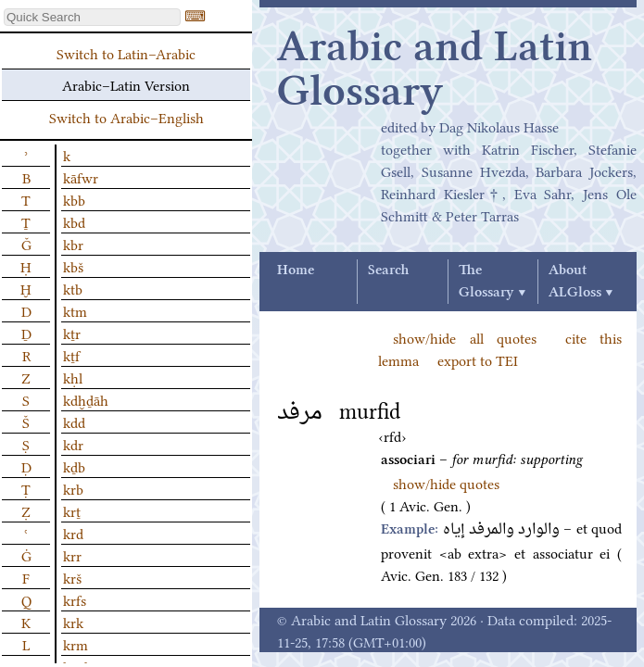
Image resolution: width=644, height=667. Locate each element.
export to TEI (478, 359)
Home (296, 271)
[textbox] (92, 17)
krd (73, 533)
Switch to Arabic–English (126, 117)
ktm (75, 310)
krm (76, 644)
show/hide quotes (446, 483)
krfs (75, 599)
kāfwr (81, 177)
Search (388, 271)
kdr (73, 444)
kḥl (73, 377)
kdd (74, 422)
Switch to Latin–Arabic (126, 53)
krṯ (72, 510)
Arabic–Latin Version (126, 84)
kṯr (72, 333)
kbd (74, 221)
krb (73, 488)
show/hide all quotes (465, 337)
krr (72, 555)
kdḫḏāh (86, 399)
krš (72, 577)
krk (73, 622)
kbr (73, 244)
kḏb (74, 466)
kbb (74, 199)
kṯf (71, 355)
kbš (73, 266)
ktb (73, 288)
